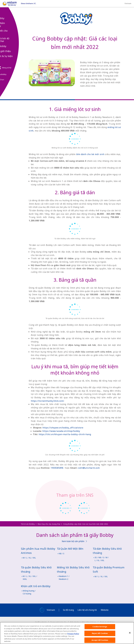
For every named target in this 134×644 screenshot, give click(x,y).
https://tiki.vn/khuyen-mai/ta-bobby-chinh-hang (65, 434)
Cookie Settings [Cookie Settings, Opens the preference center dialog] (100, 629)
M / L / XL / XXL (29, 558)
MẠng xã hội (17, 68)
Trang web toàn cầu (58, 622)
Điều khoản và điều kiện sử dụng (83, 622)
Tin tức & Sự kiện (13, 56)
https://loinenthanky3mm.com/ (47, 401)
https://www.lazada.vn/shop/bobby (61, 431)
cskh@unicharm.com (89, 468)
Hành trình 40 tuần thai (11, 40)
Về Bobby (9, 18)
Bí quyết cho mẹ (11, 32)
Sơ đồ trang (68, 610)
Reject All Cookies (100, 636)
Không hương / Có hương (29, 592)
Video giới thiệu (12, 51)
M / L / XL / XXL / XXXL (30, 578)
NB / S (62, 554)
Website (105, 610)
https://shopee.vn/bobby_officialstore (63, 428)
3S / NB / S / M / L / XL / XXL (102, 559)
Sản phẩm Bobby (9, 24)
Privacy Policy (73, 636)
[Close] (130, 635)
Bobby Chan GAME (9, 81)
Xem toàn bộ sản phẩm (73, 541)
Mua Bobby (10, 46)
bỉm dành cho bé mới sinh (90, 154)
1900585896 (57, 468)
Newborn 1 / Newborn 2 (64, 578)
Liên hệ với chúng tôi (87, 610)
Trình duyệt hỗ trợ (107, 622)
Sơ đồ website (41, 622)
